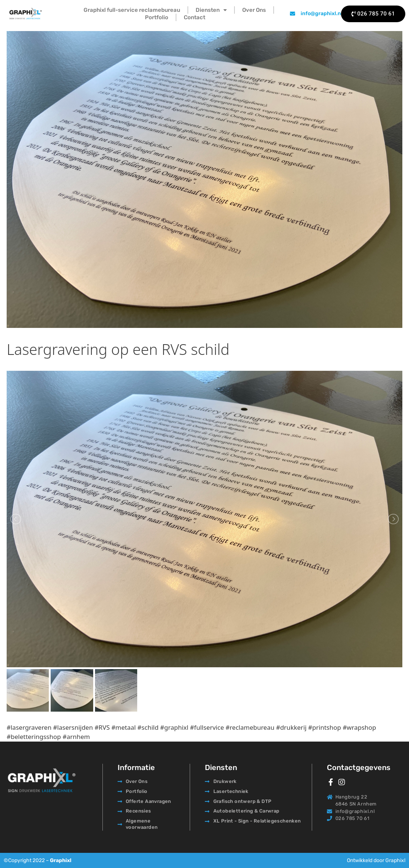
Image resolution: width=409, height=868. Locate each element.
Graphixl (61, 860)
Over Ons (254, 10)
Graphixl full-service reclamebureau (132, 10)
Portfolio (157, 17)
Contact (195, 17)
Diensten (211, 10)
